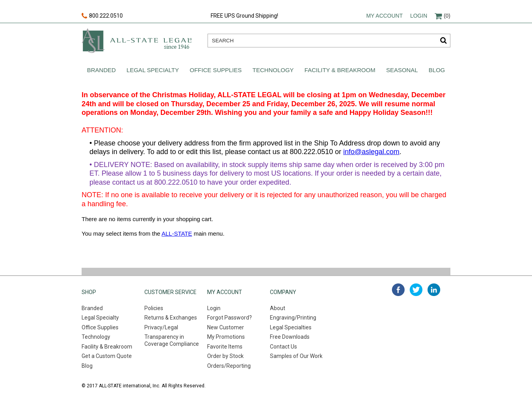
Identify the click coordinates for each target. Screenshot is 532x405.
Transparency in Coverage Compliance (172, 340)
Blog (437, 70)
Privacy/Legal (161, 327)
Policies (154, 308)
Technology (273, 70)
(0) (443, 16)
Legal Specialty (153, 70)
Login (419, 16)
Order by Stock (225, 356)
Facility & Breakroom (340, 70)
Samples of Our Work (296, 356)
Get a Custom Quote (107, 356)
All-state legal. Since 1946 (137, 41)
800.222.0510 (102, 16)
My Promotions (226, 337)
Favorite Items (225, 347)
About (278, 308)
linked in (434, 290)
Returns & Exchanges (171, 318)
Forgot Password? (230, 318)
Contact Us (283, 347)
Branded (101, 70)
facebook (398, 290)
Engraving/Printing (293, 318)
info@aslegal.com (371, 152)
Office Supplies (216, 70)
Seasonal (402, 70)
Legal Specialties (291, 327)
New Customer (226, 327)
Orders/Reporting (229, 366)
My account (384, 16)
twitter (416, 290)
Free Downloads (290, 337)
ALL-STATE (177, 233)
